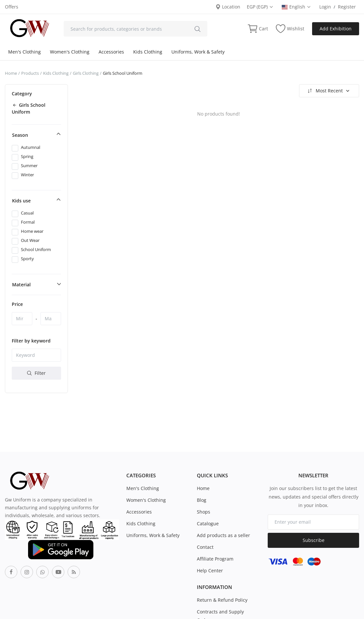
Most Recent (328, 91)
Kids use (21, 201)
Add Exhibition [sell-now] (336, 29)
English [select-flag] (296, 7)
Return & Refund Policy (222, 600)
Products (30, 73)
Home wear (32, 231)
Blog (202, 500)
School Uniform (36, 249)
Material (21, 285)
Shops (204, 512)
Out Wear (30, 240)
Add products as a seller (223, 535)
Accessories (111, 52)
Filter (36, 373)
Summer (29, 166)
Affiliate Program (215, 559)
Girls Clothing (86, 73)
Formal (28, 222)
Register (347, 7)
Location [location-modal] (228, 7)
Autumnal (31, 147)
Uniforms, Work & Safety (198, 52)
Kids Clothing (148, 52)
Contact (205, 547)
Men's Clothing (24, 52)
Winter (27, 175)
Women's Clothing (70, 52)
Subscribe (314, 540)
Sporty (27, 259)
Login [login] (325, 7)
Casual (27, 213)
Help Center (210, 571)
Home (11, 73)
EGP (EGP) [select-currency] (260, 7)
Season (20, 135)
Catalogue (208, 524)
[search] (198, 29)
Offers (12, 7)
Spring (27, 156)
